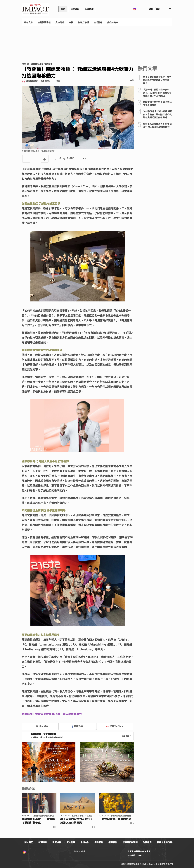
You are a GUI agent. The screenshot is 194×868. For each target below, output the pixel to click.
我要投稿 (57, 842)
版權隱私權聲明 (130, 842)
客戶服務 (99, 842)
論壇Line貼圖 (80, 851)
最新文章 (28, 22)
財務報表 (147, 842)
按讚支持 (77, 726)
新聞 (63, 9)
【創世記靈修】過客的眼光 (115, 819)
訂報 (151, 9)
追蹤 (58, 81)
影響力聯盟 (83, 22)
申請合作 (85, 842)
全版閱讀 (89, 9)
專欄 (71, 22)
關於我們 (29, 842)
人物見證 (60, 22)
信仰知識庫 (112, 22)
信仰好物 (75, 9)
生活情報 (98, 22)
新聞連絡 (43, 842)
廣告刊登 (71, 842)
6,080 (69, 158)
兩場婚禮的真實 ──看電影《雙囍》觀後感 (38, 821)
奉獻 (158, 9)
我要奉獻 (127, 736)
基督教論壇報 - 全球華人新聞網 (35, 9)
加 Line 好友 (40, 726)
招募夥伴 (113, 842)
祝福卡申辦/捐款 (165, 842)
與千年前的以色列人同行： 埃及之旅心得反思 (76, 821)
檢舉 (132, 80)
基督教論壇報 (44, 22)
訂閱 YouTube (115, 726)
